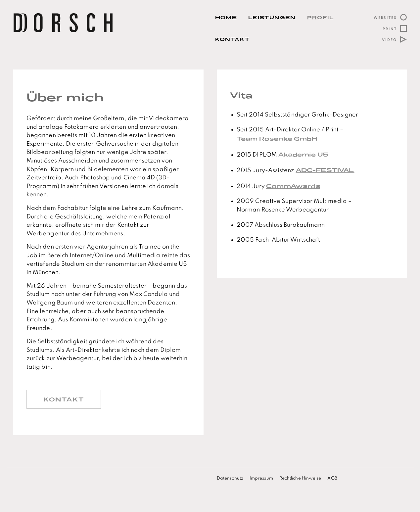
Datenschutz (230, 478)
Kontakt (233, 39)
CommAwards (293, 186)
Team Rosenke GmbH (277, 139)
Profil (321, 17)
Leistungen (272, 17)
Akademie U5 (303, 154)
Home (226, 17)
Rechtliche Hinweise (300, 478)
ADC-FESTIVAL (325, 170)
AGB (332, 478)
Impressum (261, 478)
